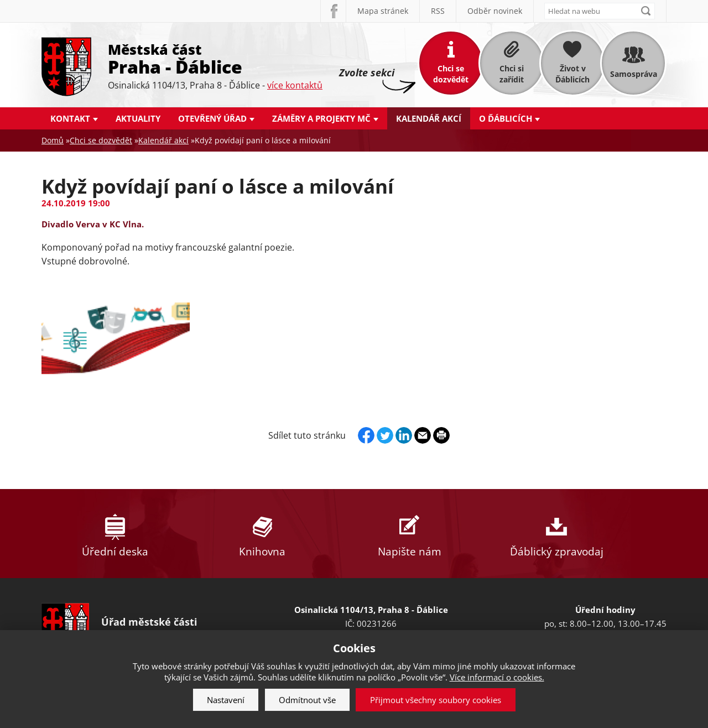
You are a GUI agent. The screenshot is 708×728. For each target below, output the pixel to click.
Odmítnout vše (307, 700)
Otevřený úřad (212, 118)
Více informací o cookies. (497, 677)
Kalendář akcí (429, 118)
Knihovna (262, 534)
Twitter (385, 435)
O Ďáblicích (506, 118)
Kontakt (70, 118)
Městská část (215, 58)
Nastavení (226, 700)
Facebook (333, 11)
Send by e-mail (423, 435)
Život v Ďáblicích (572, 74)
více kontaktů (295, 85)
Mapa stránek (383, 11)
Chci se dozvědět (451, 74)
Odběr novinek (495, 11)
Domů (53, 140)
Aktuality (138, 118)
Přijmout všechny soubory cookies (436, 700)
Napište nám (409, 534)
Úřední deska (115, 534)
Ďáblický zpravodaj (556, 534)
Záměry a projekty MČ (321, 118)
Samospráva (634, 74)
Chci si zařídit (512, 74)
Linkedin (404, 435)
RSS (438, 11)
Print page (441, 435)
